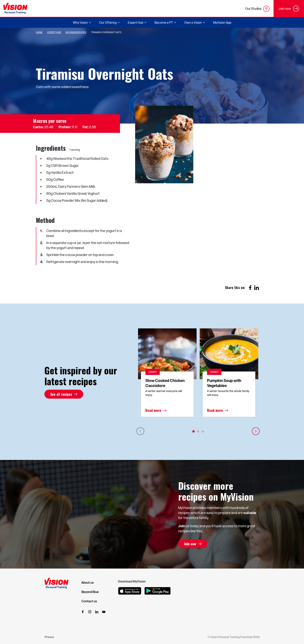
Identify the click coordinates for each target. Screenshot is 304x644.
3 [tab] (203, 431)
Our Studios (257, 9)
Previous (140, 431)
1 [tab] (193, 431)
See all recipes (61, 394)
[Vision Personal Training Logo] (15, 8)
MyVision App (222, 22)
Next (256, 431)
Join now (190, 544)
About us (88, 583)
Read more (153, 410)
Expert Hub (54, 32)
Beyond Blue (90, 592)
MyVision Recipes (76, 32)
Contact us (89, 601)
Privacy (49, 637)
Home (39, 32)
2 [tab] (198, 431)
